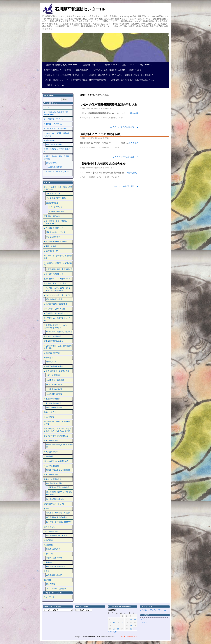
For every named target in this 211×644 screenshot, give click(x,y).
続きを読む (136, 113)
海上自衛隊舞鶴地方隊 (55, 499)
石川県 (46, 509)
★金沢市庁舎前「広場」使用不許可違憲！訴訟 (58, 347)
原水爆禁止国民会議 (52, 216)
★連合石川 (48, 358)
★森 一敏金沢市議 (53, 375)
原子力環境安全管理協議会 (57, 517)
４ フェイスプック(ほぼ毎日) (55, 129)
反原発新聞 (48, 456)
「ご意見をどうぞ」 (52, 85)
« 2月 (110, 632)
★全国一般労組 (50, 246)
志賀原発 (92, 147)
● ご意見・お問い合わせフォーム (153, 610)
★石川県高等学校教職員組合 (55, 242)
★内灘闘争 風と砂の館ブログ (56, 313)
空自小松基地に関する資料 (57, 536)
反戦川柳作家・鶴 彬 (54, 299)
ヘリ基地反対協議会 (56, 212)
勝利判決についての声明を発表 (101, 134)
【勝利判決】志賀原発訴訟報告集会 (103, 164)
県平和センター (109, 108)
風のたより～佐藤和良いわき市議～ (60, 332)
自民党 (46, 571)
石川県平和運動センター (92, 637)
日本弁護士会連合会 (52, 399)
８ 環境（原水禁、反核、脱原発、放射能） (57, 157)
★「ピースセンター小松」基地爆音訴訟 (58, 257)
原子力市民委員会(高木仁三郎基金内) (60, 446)
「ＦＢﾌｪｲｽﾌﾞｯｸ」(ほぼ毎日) (141, 65)
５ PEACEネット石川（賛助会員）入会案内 (58, 134)
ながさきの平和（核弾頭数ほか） (57, 436)
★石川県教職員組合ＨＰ (53, 228)
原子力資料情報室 (51, 452)
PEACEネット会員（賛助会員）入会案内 (108, 70)
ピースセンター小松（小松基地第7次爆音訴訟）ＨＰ (64, 75)
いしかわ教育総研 (53, 237)
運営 (98, 118)
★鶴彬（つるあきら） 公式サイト (57, 295)
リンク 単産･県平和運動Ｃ (57, 198)
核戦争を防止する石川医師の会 (58, 470)
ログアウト (145, 622)
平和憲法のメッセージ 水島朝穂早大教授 (57, 423)
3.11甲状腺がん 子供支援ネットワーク (57, 319)
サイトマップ (49, 597)
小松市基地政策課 (51, 531)
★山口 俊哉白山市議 (54, 385)
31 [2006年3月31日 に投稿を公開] (131, 629)
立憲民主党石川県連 (54, 558)
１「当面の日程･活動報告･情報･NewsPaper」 (57, 113)
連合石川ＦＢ (51, 362)
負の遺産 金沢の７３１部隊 (55, 283)
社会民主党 (48, 545)
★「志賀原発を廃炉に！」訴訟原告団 (58, 264)
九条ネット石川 (50, 412)
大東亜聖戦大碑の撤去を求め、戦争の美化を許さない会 (131, 80)
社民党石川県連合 (53, 549)
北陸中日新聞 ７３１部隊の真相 (57, 279)
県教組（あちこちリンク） (57, 232)
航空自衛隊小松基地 (54, 144)
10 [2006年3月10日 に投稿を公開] (131, 619)
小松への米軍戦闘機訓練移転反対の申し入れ (109, 104)
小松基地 (92, 118)
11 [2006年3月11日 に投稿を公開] (135, 619)
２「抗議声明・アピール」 (54, 119)
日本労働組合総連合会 (53, 403)
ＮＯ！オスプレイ (55, 207)
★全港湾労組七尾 (51, 251)
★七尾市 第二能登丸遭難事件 (56, 304)
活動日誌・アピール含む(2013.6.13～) (58, 173)
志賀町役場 (48, 540)
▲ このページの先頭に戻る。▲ (124, 127)
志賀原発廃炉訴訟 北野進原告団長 (60, 269)
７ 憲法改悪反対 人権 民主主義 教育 (57, 150)
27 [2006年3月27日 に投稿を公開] (114, 629)
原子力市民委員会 (51, 441)
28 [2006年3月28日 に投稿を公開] (118, 629)
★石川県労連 (49, 417)
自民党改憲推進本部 (54, 575)
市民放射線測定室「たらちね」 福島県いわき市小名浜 (58, 326)
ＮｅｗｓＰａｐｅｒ (54, 193)
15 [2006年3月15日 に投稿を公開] (122, 622)
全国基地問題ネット (54, 203)
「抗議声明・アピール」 (91, 65)
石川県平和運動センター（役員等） (58, 70)
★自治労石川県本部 (52, 353)
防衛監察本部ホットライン (54, 504)
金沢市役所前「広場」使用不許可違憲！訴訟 (88, 80)
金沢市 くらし (49, 527)
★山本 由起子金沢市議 (55, 380)
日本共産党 (48, 562)
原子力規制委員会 (51, 475)
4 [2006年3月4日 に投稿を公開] (135, 616)
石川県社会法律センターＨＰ (56, 80)
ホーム (65, 85)
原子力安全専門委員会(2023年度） (60, 522)
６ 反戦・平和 (49, 140)
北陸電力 (47, 580)
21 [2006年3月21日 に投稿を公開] (118, 626)
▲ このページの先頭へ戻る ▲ (128, 637)
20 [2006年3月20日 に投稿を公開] (114, 626)
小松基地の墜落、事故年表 (59, 487)
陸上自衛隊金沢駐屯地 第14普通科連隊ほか (59, 493)
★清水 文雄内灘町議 (54, 389)
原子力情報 (51, 584)
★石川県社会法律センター (54, 274)
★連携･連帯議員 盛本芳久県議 (57, 371)
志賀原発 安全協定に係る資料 (58, 513)
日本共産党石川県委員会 (56, 566)
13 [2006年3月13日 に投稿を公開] (114, 622)
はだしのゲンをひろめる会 (54, 309)
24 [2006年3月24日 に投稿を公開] (131, 626)
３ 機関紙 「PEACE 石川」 (55, 124)
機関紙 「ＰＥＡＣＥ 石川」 (115, 65)
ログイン (144, 619)
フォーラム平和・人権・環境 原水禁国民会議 (58, 188)
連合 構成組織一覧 (54, 407)
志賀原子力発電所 (55, 167)
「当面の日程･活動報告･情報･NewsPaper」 (61, 65)
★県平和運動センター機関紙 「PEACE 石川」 (55, 222)
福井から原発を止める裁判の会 (56, 461)
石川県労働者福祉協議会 (53, 366)
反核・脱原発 (51, 163)
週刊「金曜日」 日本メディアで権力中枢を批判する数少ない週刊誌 (57, 430)
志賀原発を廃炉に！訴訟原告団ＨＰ (139, 75)
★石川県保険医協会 (52, 466)
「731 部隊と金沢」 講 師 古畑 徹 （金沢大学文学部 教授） (57, 289)
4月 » (115, 632)
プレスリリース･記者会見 (56, 589)
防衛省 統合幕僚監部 (53, 479)
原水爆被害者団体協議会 (53, 341)
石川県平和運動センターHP (80, 9)
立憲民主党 (48, 554)
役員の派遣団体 (81, 70)
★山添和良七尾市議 (54, 394)
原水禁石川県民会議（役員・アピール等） (105, 75)
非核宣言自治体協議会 (53, 336)
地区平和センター (136, 70)
